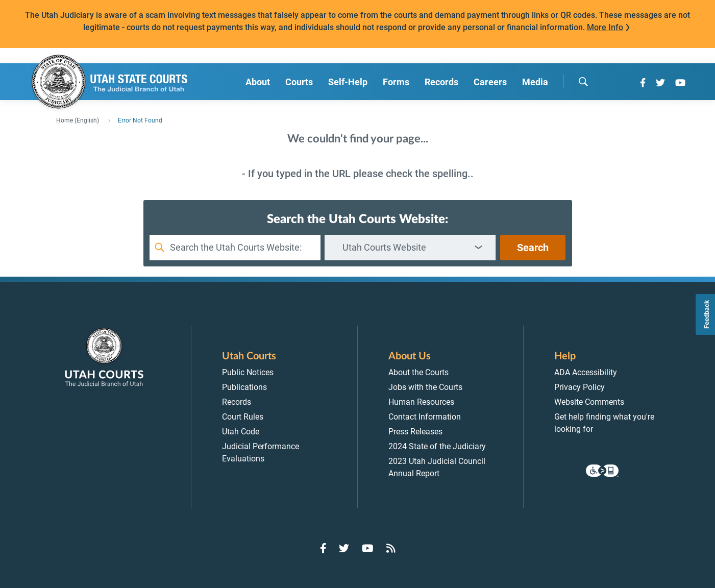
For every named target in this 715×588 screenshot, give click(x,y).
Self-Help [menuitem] (348, 82)
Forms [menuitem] (396, 82)
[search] (583, 82)
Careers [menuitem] (490, 82)
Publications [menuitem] (244, 387)
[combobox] (410, 248)
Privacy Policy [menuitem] (580, 387)
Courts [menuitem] (299, 82)
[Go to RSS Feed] (391, 548)
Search (533, 248)
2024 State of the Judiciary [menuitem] (437, 446)
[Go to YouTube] (680, 83)
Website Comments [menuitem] (589, 402)
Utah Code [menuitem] (241, 432)
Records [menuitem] (441, 82)
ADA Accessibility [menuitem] (586, 372)
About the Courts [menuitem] (418, 372)
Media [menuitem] (535, 82)
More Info (605, 27)
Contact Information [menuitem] (425, 417)
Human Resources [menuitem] (421, 402)
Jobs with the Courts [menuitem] (425, 387)
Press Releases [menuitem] (415, 432)
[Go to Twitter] (660, 83)
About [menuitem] (258, 82)
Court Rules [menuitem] (243, 417)
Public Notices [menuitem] (248, 372)
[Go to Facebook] (643, 83)
